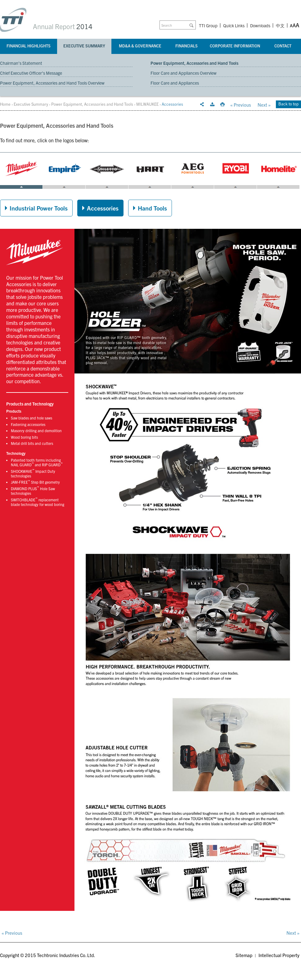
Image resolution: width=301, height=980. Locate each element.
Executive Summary (84, 46)
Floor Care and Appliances (175, 83)
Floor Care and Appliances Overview (184, 73)
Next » (264, 105)
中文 (280, 26)
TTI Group (208, 25)
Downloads (260, 25)
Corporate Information (235, 46)
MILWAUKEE (147, 104)
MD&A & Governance (140, 46)
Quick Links (234, 25)
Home (5, 104)
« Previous (241, 105)
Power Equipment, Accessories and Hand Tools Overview (52, 83)
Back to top (288, 104)
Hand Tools (152, 208)
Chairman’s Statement (21, 63)
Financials (186, 46)
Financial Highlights (29, 46)
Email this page (202, 104)
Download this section (212, 104)
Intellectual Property (279, 955)
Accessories (103, 208)
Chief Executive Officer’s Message (31, 73)
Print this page (222, 104)
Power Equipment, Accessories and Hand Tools (194, 63)
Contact (283, 46)
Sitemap (244, 955)
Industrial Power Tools (39, 208)
